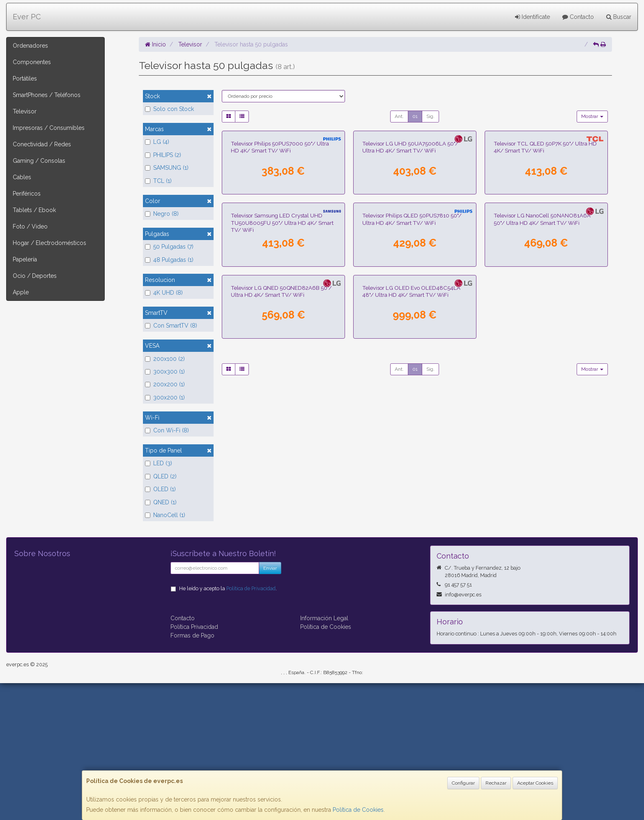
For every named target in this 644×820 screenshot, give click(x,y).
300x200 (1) (165, 397)
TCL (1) (158, 181)
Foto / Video (30, 226)
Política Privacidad (194, 764)
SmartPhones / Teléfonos (47, 95)
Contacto (578, 17)
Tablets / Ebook (34, 210)
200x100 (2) (165, 359)
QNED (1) (161, 502)
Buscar (619, 17)
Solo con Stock (169, 109)
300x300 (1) (165, 372)
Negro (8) (162, 214)
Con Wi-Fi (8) (167, 430)
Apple (21, 292)
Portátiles (25, 79)
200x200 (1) (165, 384)
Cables (22, 177)
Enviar (270, 705)
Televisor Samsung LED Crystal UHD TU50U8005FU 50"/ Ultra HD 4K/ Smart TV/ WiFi (282, 415)
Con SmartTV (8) (171, 326)
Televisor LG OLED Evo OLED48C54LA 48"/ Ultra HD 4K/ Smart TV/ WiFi (411, 579)
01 (415, 116)
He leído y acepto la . (228, 725)
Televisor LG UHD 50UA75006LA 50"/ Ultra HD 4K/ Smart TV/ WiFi (410, 243)
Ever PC (27, 17)
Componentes (32, 62)
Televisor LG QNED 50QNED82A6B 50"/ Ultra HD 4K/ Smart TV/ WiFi (281, 579)
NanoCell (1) (165, 515)
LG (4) (157, 142)
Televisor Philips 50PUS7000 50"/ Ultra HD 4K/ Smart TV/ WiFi (280, 243)
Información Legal (324, 755)
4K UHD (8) (164, 293)
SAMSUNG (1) (167, 168)
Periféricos (27, 194)
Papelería (25, 259)
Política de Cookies (358, 810)
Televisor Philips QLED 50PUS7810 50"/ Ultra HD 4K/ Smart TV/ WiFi (412, 411)
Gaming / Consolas (39, 161)
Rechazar (496, 783)
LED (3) (159, 463)
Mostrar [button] (592, 116)
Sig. (430, 116)
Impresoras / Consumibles (49, 128)
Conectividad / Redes (42, 144)
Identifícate (532, 17)
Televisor (25, 111)
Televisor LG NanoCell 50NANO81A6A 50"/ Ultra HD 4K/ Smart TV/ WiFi (542, 411)
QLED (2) (161, 476)
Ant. (399, 116)
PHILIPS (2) (163, 155)
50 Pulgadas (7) (169, 247)
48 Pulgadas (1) (169, 260)
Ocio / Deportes (35, 276)
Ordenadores (30, 46)
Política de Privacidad (251, 725)
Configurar (463, 783)
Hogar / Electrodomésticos (49, 243)
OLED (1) (160, 489)
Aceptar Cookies (535, 783)
